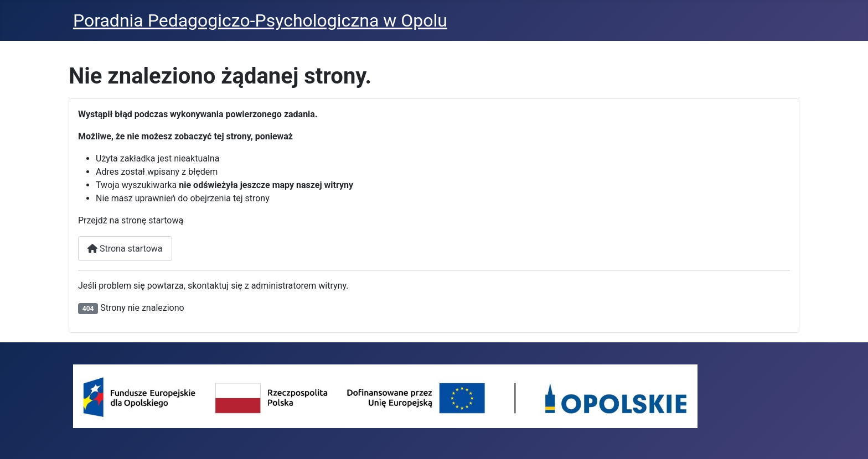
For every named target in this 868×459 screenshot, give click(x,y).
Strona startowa (125, 249)
